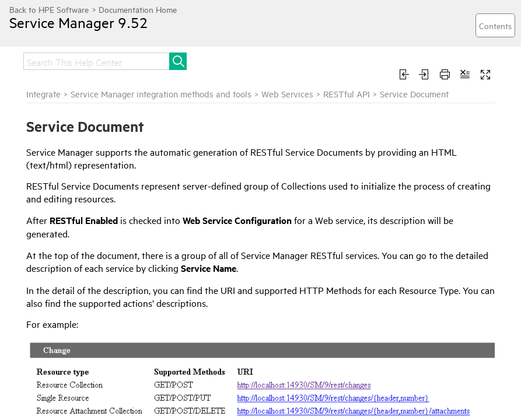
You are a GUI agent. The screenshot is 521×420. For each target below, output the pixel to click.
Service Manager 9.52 (79, 22)
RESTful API (347, 94)
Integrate (43, 94)
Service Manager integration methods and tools (161, 94)
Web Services (287, 94)
